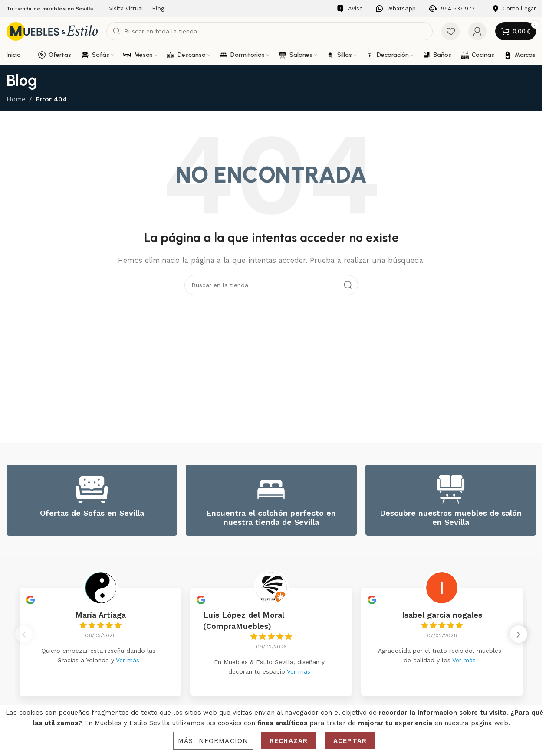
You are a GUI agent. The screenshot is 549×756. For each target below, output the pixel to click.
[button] (519, 637)
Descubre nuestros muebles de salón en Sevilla (451, 518)
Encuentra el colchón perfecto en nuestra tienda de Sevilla (271, 518)
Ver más (128, 660)
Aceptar (350, 741)
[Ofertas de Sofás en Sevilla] (92, 489)
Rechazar (289, 741)
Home (16, 99)
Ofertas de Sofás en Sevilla (92, 513)
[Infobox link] (350, 9)
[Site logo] (52, 31)
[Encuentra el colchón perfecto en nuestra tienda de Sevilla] (271, 489)
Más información (213, 741)
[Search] (270, 31)
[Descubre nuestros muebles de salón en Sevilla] (451, 489)
